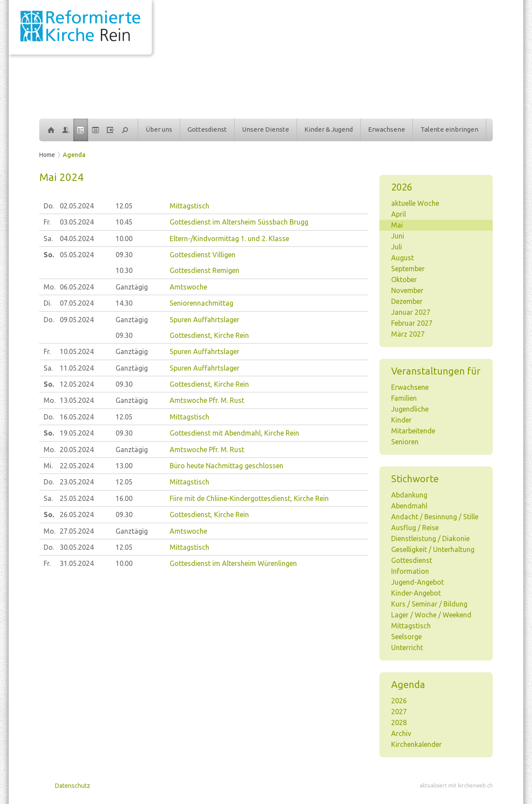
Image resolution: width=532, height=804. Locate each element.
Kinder (401, 420)
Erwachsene (387, 129)
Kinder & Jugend (329, 129)
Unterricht (407, 647)
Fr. (47, 222)
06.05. (77, 287)
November (407, 290)
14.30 (124, 303)
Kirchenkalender (416, 744)
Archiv (401, 733)
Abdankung (409, 495)
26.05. (77, 514)
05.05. (77, 255)
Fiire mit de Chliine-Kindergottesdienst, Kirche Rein (249, 498)
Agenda (74, 155)
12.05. (77, 384)
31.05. (77, 563)
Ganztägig (132, 287)
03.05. (77, 222)
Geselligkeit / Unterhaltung (433, 549)
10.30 (124, 270)
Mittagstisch (411, 626)
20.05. (77, 450)
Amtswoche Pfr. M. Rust (207, 400)
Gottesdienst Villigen (203, 255)
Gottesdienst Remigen (205, 270)
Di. (48, 303)
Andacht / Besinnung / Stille (435, 517)
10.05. (77, 351)
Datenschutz (73, 786)
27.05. (77, 531)
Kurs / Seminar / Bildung (429, 604)
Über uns (159, 129)
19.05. (77, 433)
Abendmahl (409, 506)
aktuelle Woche (415, 203)
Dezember (407, 301)
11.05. (77, 368)
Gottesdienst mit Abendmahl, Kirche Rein (234, 433)
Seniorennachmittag (201, 303)
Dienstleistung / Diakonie (430, 538)
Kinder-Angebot (416, 593)
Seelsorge (406, 637)
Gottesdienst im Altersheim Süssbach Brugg (239, 222)
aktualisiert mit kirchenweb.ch (456, 785)
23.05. (77, 482)
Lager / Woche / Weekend (431, 615)
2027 (399, 712)
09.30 (124, 255)
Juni (398, 236)
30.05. (77, 547)
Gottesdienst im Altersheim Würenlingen (233, 563)
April (399, 214)
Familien (404, 398)
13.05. (77, 400)
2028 (399, 722)
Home (47, 155)
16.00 (124, 498)
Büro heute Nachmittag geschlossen (227, 466)
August (402, 258)
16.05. (77, 417)
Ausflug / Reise (415, 528)
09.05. (77, 320)
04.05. (77, 238)
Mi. (48, 466)
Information (410, 571)
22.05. (77, 466)
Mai (397, 225)
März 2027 (408, 334)
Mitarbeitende (413, 431)
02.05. (77, 206)
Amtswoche (188, 287)
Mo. (49, 287)
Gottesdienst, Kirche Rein (209, 335)
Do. (49, 206)
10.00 (124, 238)
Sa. (48, 238)
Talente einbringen (449, 129)
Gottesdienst (207, 129)
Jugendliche (410, 409)
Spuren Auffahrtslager (205, 320)
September (408, 269)
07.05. (77, 303)
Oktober (404, 279)
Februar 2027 (412, 323)
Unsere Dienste (266, 129)
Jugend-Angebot (418, 582)
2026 (399, 701)
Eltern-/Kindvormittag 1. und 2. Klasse (229, 238)
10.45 (124, 222)
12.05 (124, 206)
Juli (397, 247)
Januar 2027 (411, 312)
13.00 (124, 466)
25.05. (77, 498)
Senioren (405, 442)
